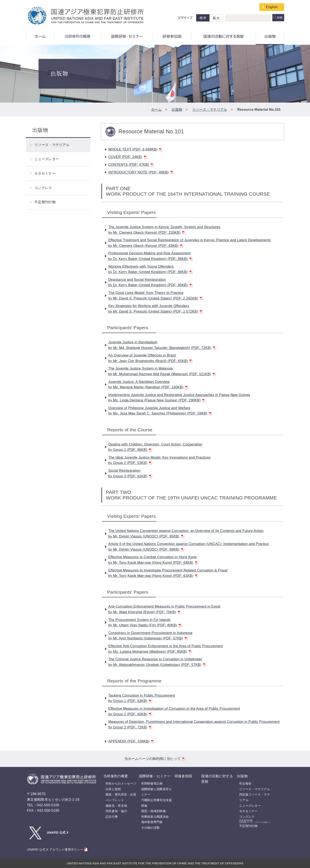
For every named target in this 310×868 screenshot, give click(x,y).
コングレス (43, 188)
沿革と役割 (113, 789)
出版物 (177, 110)
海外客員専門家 (152, 822)
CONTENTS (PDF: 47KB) (131, 165)
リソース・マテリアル (210, 110)
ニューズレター (47, 159)
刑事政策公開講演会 (155, 817)
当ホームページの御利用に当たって (155, 759)
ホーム (156, 110)
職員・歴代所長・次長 (121, 794)
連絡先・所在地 (116, 806)
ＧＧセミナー (45, 173)
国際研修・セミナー (155, 776)
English (272, 7)
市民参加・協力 (116, 811)
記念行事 (112, 817)
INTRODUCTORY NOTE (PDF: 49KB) (141, 172)
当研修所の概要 (116, 776)
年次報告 (245, 784)
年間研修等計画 (152, 784)
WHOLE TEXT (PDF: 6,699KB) (135, 149)
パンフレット (115, 800)
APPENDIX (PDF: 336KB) (131, 741)
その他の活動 (150, 828)
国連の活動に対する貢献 (217, 779)
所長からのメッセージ (121, 784)
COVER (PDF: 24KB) (128, 157)
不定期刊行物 (45, 202)
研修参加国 (183, 776)
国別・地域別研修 (153, 811)
